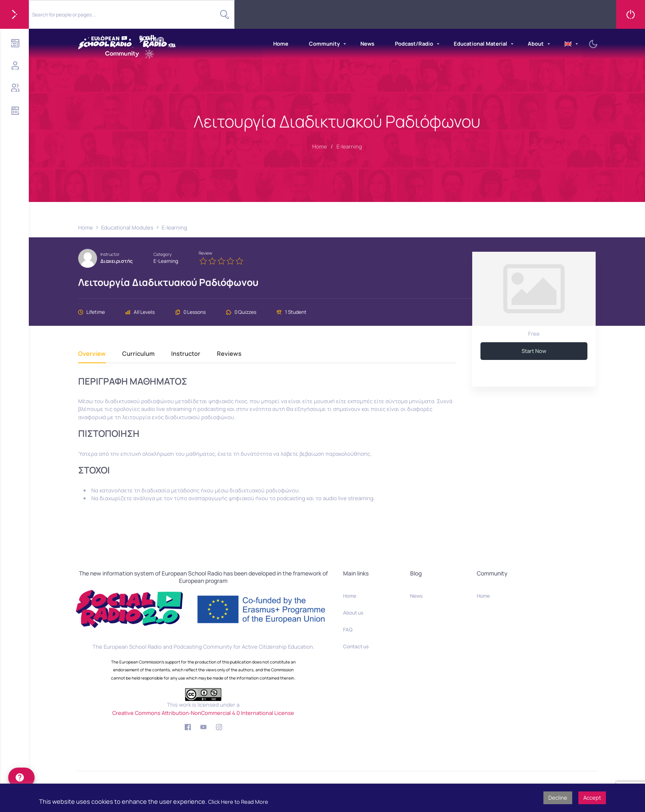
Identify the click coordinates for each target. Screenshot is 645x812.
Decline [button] (558, 798)
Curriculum (138, 354)
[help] (21, 777)
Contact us (356, 646)
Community (324, 44)
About (536, 44)
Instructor (110, 254)
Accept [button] (592, 798)
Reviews (229, 354)
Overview (92, 354)
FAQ (348, 630)
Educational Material (480, 44)
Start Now (534, 351)
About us (353, 613)
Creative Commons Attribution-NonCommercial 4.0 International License (203, 713)
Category (162, 254)
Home (281, 44)
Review (205, 253)
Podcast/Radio (414, 44)
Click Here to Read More (238, 802)
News (367, 44)
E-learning (166, 261)
